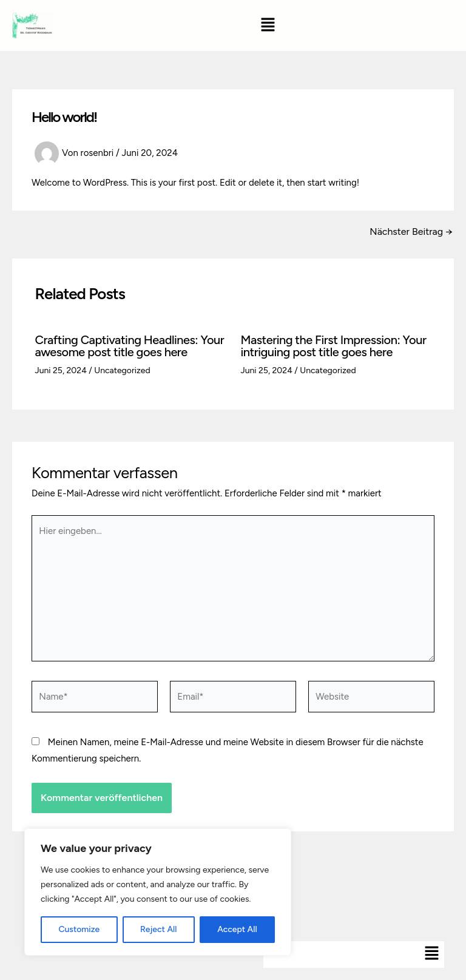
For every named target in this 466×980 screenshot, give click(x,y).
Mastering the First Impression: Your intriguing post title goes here (334, 346)
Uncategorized (122, 370)
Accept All (237, 929)
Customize (79, 929)
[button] (268, 25)
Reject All (158, 929)
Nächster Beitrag (411, 232)
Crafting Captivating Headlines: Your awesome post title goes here (130, 346)
